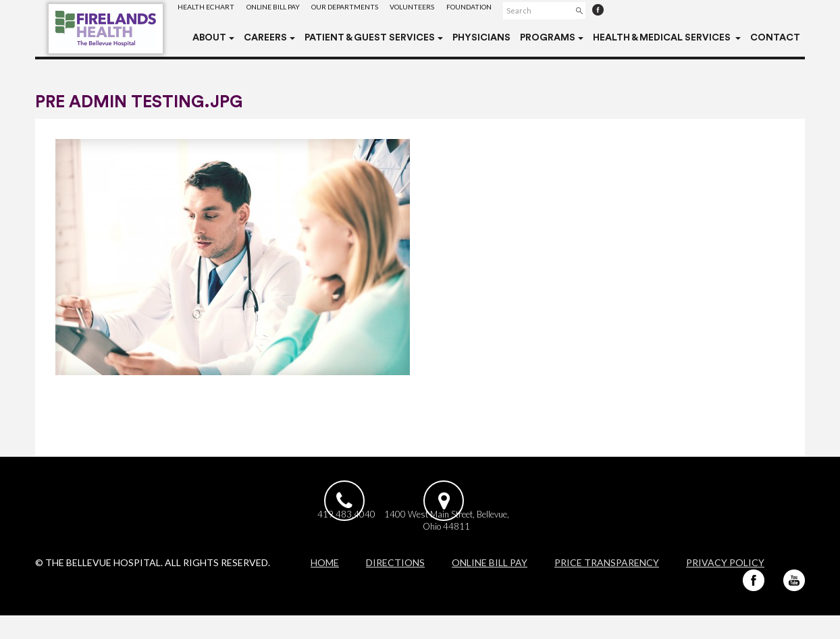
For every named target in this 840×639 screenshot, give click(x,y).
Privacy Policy (725, 586)
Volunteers (442, 10)
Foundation (507, 10)
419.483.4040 (346, 534)
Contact (775, 38)
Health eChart (210, 10)
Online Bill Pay (285, 10)
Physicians (481, 38)
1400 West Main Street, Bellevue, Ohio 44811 (492, 540)
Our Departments (366, 10)
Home (325, 586)
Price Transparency (607, 586)
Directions (395, 586)
